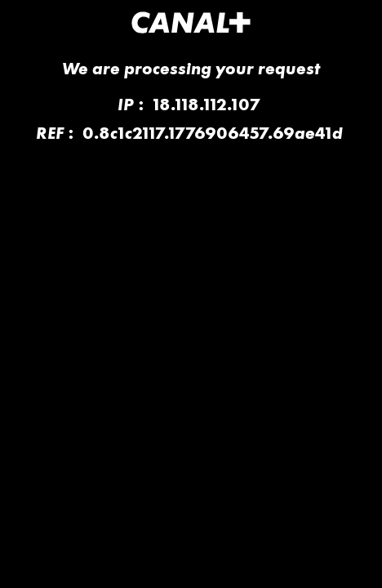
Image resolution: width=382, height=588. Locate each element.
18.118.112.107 (207, 104)
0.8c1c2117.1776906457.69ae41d (213, 133)
